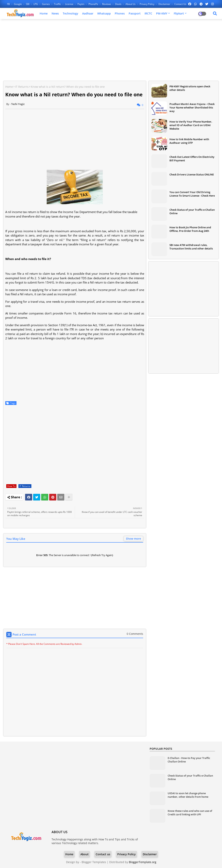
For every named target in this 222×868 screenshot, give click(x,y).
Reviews (107, 4)
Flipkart (179, 13)
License (70, 4)
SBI (28, 4)
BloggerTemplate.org (143, 862)
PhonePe (94, 4)
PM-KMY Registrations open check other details (190, 88)
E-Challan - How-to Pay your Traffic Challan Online (189, 760)
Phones (120, 13)
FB (9, 4)
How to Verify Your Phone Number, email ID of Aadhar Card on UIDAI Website (191, 125)
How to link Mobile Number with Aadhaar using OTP (189, 141)
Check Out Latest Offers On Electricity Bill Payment (192, 159)
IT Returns (22, 87)
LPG (36, 4)
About (85, 854)
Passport (135, 13)
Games (46, 4)
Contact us (180, 4)
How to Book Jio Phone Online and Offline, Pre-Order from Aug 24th (190, 229)
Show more (133, 539)
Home (44, 13)
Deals (119, 4)
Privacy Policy (147, 4)
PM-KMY (162, 13)
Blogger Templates (94, 862)
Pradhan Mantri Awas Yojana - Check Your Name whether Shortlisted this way (192, 107)
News (55, 13)
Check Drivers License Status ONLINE (192, 174)
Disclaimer (165, 4)
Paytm (81, 4)
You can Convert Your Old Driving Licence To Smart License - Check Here (192, 194)
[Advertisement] (111, 50)
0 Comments (135, 634)
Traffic (58, 4)
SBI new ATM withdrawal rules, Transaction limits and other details (191, 247)
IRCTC (148, 13)
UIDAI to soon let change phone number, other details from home (188, 795)
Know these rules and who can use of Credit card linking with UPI (190, 813)
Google (18, 4)
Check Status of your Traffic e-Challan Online (192, 211)
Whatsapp (104, 13)
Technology (71, 13)
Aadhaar (88, 13)
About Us (131, 4)
